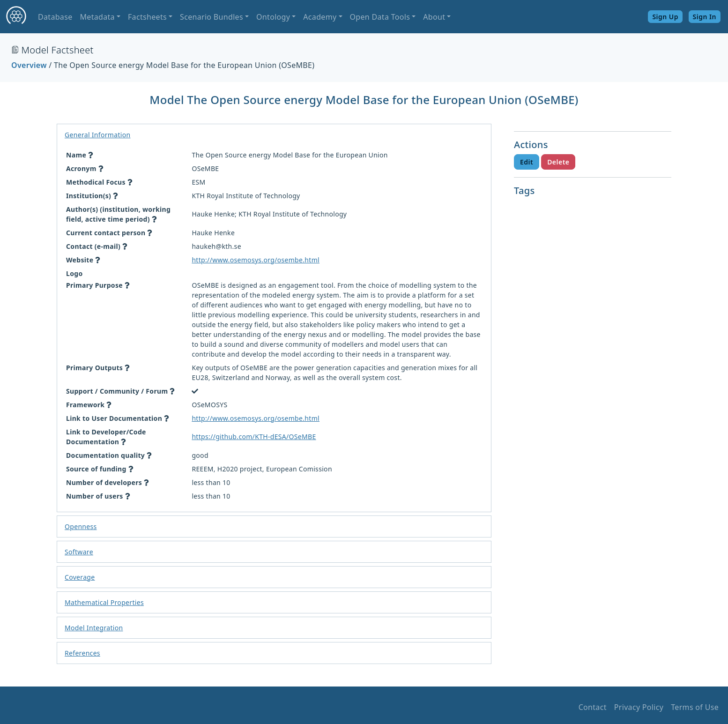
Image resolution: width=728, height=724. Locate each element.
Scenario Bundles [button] (212, 17)
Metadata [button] (97, 17)
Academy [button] (320, 17)
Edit (527, 162)
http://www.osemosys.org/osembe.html (256, 260)
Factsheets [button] (147, 17)
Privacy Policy (639, 707)
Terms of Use (695, 707)
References (82, 653)
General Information (98, 135)
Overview (29, 65)
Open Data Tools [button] (380, 17)
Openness (81, 526)
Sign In (705, 17)
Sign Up (665, 17)
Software (79, 552)
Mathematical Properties (104, 602)
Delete (558, 162)
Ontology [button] (273, 17)
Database (55, 17)
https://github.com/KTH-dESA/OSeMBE (254, 437)
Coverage (80, 577)
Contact (593, 707)
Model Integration (94, 628)
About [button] (434, 17)
